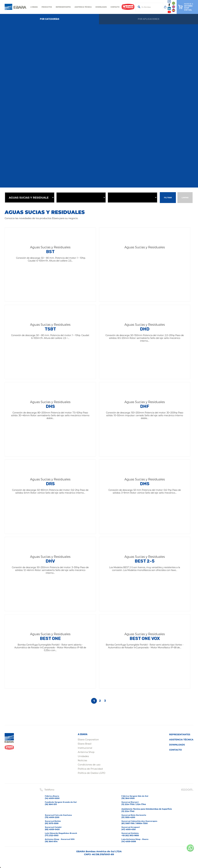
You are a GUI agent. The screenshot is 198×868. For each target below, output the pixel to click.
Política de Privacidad (90, 769)
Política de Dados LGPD (92, 773)
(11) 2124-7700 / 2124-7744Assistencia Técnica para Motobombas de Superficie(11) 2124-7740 (147, 808)
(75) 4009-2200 (52, 817)
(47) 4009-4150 (129, 829)
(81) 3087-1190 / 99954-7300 (135, 823)
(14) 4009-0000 (52, 798)
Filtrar (168, 198)
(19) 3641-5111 (51, 804)
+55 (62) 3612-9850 (130, 835)
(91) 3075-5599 (52, 823)
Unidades (83, 756)
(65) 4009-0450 (52, 829)
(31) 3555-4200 (128, 817)
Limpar (185, 198)
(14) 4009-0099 (129, 841)
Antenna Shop (86, 752)
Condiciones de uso (89, 765)
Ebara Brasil (85, 744)
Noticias (82, 760)
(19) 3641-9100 (128, 798)
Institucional (85, 748)
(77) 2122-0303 (52, 835)
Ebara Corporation (88, 740)
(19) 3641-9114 (51, 841)
